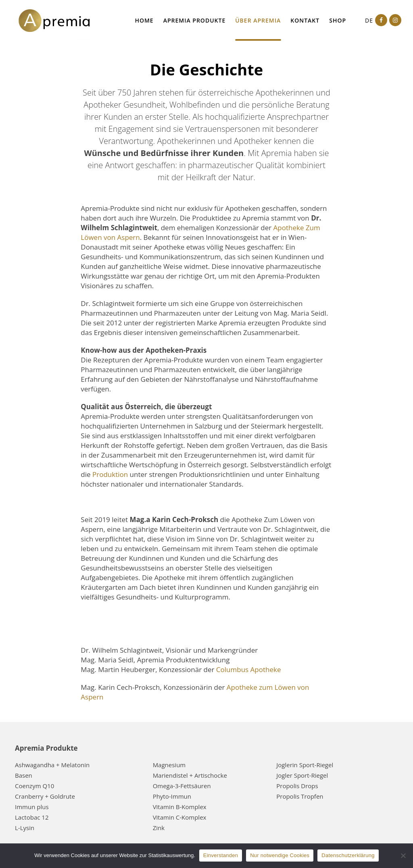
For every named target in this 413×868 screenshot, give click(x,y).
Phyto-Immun (172, 796)
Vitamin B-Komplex (180, 807)
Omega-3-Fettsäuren (182, 786)
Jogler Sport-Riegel (302, 775)
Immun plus (32, 807)
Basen (24, 775)
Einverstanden (221, 855)
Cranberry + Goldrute (45, 796)
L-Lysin (25, 828)
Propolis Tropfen (300, 796)
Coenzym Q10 (34, 786)
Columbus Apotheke (249, 669)
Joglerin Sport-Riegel (305, 765)
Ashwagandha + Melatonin (52, 765)
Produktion (110, 474)
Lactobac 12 (32, 817)
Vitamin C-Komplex (180, 817)
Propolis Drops (297, 786)
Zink (159, 828)
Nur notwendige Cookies (280, 855)
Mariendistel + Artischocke (190, 775)
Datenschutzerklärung (348, 855)
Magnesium (169, 765)
